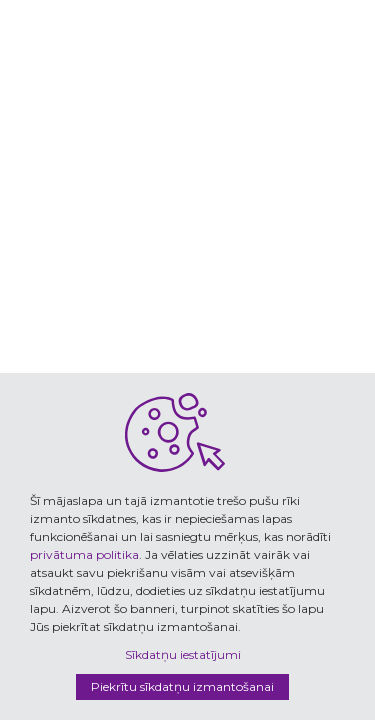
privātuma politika (84, 554)
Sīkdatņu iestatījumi (183, 654)
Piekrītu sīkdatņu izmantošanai (182, 686)
